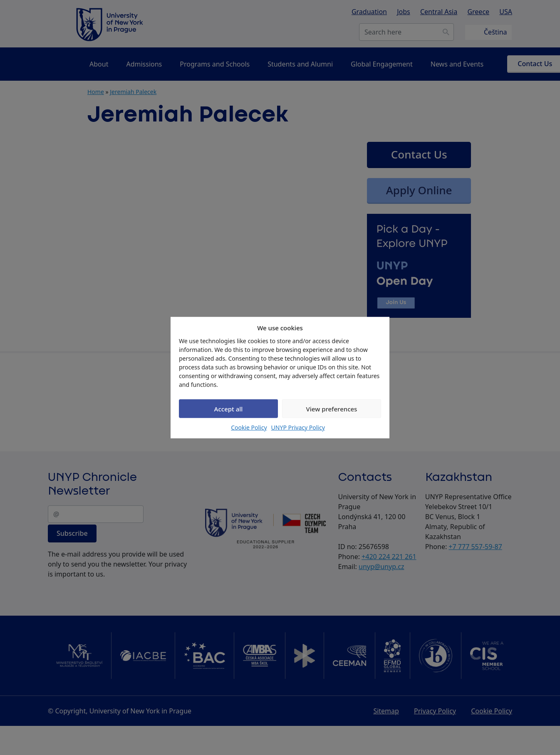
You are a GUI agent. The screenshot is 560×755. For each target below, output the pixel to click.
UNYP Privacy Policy (298, 427)
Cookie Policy (249, 427)
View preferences (332, 408)
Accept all (229, 408)
